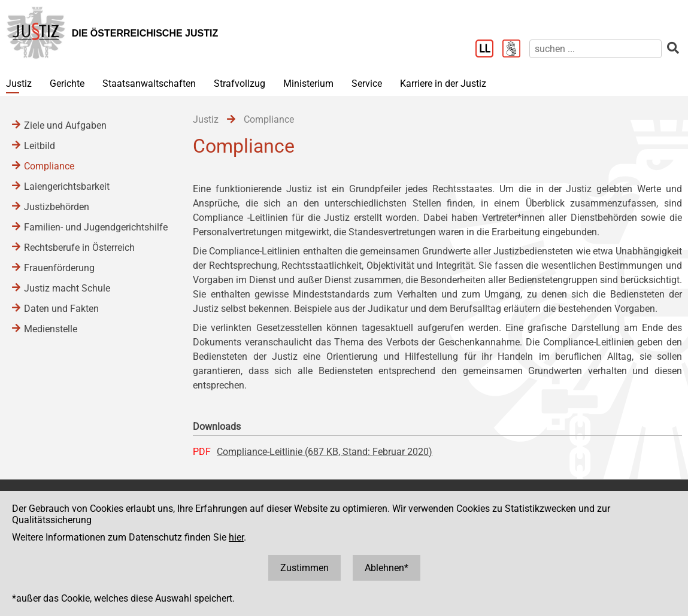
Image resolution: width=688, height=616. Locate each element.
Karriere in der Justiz (443, 84)
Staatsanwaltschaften (149, 84)
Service (367, 84)
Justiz (19, 84)
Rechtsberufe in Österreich (79, 248)
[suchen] (595, 49)
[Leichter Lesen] (489, 50)
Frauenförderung (59, 268)
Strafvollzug (240, 84)
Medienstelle (51, 329)
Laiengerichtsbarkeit (67, 186)
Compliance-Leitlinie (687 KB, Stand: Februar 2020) (325, 452)
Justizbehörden (57, 207)
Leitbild (40, 146)
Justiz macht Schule (67, 288)
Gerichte (67, 84)
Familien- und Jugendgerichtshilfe (96, 227)
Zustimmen (304, 568)
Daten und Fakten (61, 309)
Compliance (49, 166)
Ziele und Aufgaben (65, 125)
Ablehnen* (387, 568)
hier (236, 537)
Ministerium (308, 84)
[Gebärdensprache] (516, 50)
